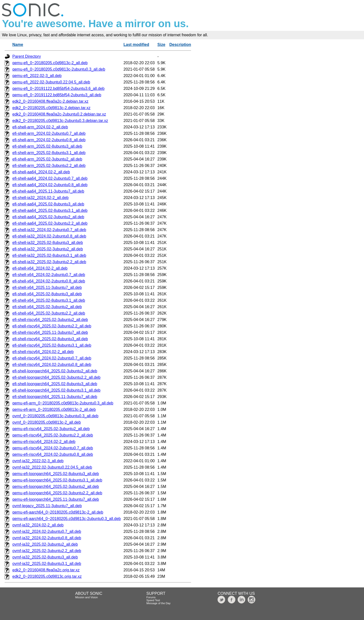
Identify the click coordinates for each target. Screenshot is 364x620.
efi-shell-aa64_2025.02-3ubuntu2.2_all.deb (50, 223)
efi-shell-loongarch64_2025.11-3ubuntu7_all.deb (55, 397)
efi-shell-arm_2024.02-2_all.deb (40, 127)
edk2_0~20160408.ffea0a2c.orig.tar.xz (46, 570)
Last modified (136, 45)
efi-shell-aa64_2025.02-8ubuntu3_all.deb (48, 204)
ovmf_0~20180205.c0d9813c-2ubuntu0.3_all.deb (55, 416)
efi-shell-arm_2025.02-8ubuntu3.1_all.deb (49, 153)
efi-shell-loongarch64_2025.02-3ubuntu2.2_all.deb (56, 377)
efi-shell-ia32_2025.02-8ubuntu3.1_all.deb (49, 255)
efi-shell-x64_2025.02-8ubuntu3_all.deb (47, 294)
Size (161, 45)
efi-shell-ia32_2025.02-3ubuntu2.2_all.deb (49, 262)
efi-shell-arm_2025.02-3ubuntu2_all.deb (47, 159)
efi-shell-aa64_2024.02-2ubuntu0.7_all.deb (50, 178)
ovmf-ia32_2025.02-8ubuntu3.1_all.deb (47, 564)
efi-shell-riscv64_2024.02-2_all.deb (43, 352)
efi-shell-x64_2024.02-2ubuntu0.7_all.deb (49, 275)
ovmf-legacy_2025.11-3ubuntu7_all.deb (47, 506)
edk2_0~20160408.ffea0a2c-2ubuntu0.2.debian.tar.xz (59, 114)
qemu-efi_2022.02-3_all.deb (37, 76)
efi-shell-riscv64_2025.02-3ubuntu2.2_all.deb (52, 326)
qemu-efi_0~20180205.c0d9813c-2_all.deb (50, 63)
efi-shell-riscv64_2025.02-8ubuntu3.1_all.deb (52, 345)
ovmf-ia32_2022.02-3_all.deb (38, 461)
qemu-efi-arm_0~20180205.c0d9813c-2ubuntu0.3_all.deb (63, 403)
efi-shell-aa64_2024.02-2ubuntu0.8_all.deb (50, 185)
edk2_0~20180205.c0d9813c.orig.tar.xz (47, 576)
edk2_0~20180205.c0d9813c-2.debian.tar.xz (51, 108)
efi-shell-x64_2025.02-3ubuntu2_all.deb (47, 307)
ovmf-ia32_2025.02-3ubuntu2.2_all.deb (47, 551)
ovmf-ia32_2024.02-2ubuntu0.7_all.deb (47, 531)
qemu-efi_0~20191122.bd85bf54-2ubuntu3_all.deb (57, 95)
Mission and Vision (86, 597)
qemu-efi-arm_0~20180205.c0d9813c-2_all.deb (54, 410)
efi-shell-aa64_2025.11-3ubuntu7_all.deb (48, 191)
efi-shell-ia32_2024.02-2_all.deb (40, 198)
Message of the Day (159, 603)
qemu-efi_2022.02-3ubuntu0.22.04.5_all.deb (51, 82)
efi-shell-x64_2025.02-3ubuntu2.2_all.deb (49, 313)
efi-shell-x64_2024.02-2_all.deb (40, 268)
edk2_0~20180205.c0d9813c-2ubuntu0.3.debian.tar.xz (60, 121)
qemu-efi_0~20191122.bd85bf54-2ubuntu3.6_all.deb (58, 89)
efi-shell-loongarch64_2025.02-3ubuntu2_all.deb (55, 371)
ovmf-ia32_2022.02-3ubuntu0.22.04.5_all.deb (52, 467)
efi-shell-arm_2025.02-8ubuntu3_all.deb (47, 146)
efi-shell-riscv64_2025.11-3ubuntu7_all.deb (50, 332)
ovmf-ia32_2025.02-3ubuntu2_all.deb (45, 544)
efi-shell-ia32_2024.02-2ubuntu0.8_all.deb (49, 236)
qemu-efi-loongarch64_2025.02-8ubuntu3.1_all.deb (57, 480)
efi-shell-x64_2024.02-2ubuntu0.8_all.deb (49, 281)
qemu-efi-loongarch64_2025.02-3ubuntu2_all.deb (56, 487)
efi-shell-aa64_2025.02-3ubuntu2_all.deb (48, 217)
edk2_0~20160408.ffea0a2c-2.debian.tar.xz (50, 101)
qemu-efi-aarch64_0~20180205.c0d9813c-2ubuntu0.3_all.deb (67, 519)
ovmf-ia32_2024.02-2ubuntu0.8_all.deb (47, 538)
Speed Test (153, 600)
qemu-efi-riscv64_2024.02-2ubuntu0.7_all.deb (53, 448)
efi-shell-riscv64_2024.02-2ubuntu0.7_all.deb (52, 358)
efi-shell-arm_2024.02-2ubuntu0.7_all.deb (49, 133)
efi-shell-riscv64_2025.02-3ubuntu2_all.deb (50, 320)
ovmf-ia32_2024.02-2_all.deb (38, 525)
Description (180, 45)
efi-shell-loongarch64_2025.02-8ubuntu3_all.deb (55, 384)
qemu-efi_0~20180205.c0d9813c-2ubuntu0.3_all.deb (59, 69)
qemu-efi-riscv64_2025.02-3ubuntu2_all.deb (51, 429)
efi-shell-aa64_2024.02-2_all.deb (41, 172)
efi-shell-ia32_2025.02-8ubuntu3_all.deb (48, 243)
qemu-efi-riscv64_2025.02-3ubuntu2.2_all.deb (53, 435)
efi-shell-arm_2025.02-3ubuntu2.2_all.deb (49, 166)
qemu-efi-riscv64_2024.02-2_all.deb (44, 442)
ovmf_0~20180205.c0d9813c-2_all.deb (47, 422)
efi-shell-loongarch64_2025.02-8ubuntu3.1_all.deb (56, 390)
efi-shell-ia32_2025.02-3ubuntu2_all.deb (48, 249)
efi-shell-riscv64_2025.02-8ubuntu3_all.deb (50, 339)
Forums (151, 597)
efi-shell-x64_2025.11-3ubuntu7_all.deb (47, 288)
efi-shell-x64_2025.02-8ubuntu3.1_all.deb (49, 300)
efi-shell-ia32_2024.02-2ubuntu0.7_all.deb (49, 230)
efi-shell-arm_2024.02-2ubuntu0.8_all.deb (49, 140)
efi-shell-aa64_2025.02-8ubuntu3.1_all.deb (50, 210)
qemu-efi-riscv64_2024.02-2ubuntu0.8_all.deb (53, 454)
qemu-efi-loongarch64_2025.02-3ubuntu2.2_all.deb (57, 493)
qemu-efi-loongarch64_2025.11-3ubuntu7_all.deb (56, 499)
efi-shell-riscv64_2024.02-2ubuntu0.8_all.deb (52, 365)
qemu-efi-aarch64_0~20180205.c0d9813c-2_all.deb (58, 512)
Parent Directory (27, 56)
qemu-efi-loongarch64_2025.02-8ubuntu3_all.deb (56, 474)
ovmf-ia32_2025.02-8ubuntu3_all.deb (45, 557)
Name (18, 45)
